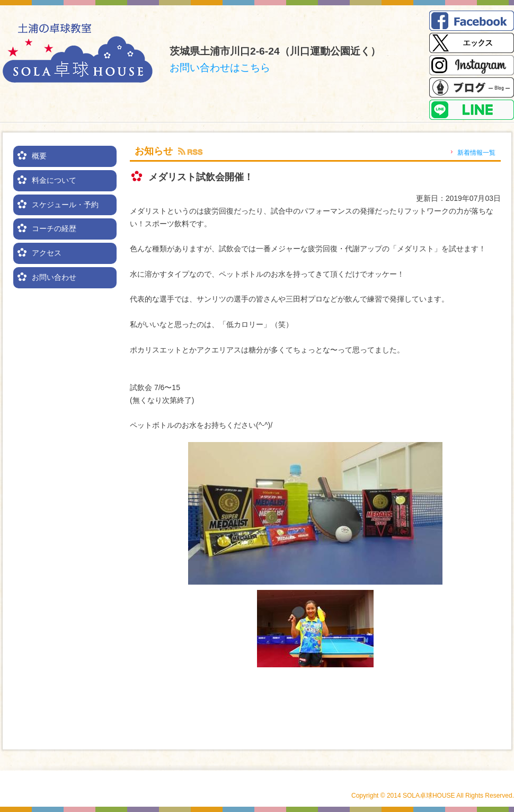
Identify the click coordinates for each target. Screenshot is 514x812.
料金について (54, 180)
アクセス (47, 253)
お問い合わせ (54, 277)
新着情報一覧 (476, 153)
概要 (39, 156)
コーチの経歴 (54, 228)
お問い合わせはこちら (220, 68)
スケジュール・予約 (65, 205)
